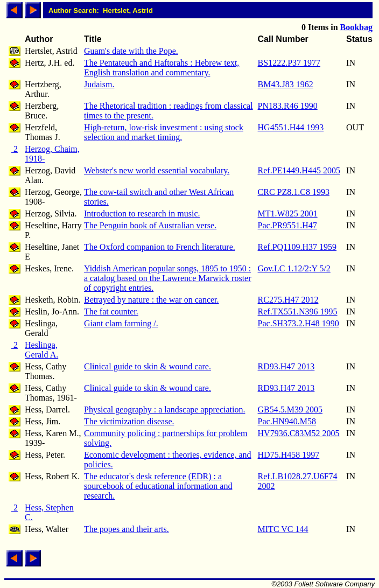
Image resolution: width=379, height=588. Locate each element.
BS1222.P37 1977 (289, 63)
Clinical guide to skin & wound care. (148, 366)
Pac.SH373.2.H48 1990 (299, 323)
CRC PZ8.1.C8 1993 (294, 192)
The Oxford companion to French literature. (160, 247)
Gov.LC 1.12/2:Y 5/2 (294, 268)
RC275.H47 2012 (288, 300)
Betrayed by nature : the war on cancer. (152, 300)
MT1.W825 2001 (288, 213)
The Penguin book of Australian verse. (150, 225)
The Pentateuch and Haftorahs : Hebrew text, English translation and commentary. (162, 68)
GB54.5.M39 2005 (290, 409)
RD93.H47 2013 (286, 366)
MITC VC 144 (283, 529)
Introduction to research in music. (142, 213)
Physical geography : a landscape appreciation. (164, 409)
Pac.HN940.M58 (287, 421)
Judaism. (99, 84)
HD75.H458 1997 (289, 455)
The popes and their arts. (127, 529)
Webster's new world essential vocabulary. (157, 170)
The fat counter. (111, 311)
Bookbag (356, 27)
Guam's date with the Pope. (131, 51)
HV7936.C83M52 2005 (299, 433)
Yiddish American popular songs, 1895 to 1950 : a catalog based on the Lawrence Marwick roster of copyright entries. (168, 278)
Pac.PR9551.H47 (287, 225)
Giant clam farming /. (121, 323)
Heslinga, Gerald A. (41, 350)
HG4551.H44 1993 (291, 127)
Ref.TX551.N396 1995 (298, 311)
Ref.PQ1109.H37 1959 (297, 247)
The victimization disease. (129, 421)
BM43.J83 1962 (286, 84)
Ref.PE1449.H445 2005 (299, 170)
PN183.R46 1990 (288, 106)
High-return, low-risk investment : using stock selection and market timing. (164, 132)
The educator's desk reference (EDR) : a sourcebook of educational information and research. (158, 486)
